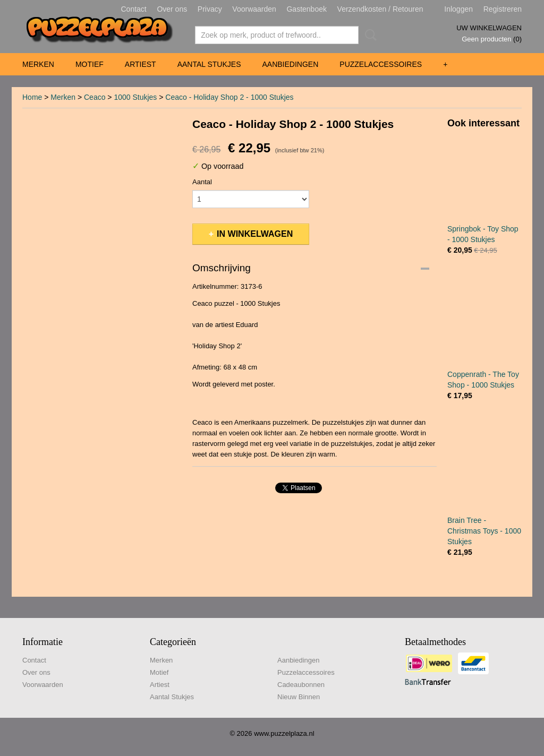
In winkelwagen (255, 234)
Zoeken (369, 35)
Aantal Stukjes (209, 64)
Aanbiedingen (290, 64)
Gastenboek (307, 9)
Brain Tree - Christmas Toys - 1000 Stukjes (484, 531)
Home (32, 97)
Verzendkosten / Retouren (380, 9)
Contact (134, 9)
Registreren (503, 9)
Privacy (210, 9)
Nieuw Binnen (299, 697)
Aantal (202, 182)
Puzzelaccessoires (381, 64)
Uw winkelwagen (489, 28)
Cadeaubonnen (301, 685)
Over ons (172, 9)
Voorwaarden (254, 9)
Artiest (141, 64)
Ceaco (95, 97)
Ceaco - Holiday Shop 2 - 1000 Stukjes (229, 97)
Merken (38, 64)
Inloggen (458, 9)
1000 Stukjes (135, 97)
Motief (90, 64)
